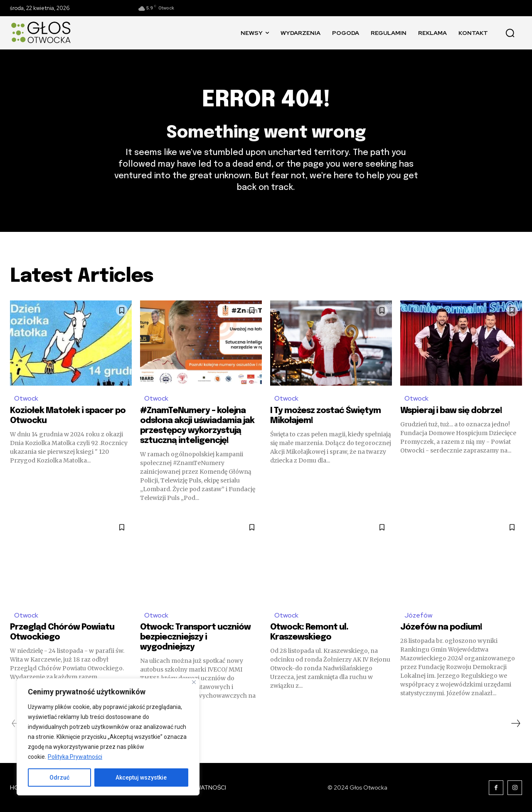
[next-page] (515, 723)
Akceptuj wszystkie (141, 778)
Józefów (418, 615)
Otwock (26, 398)
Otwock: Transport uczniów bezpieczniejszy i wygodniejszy (195, 637)
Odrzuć (59, 778)
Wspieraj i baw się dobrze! (451, 411)
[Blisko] (194, 682)
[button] (510, 33)
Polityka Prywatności (75, 757)
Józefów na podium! (441, 627)
